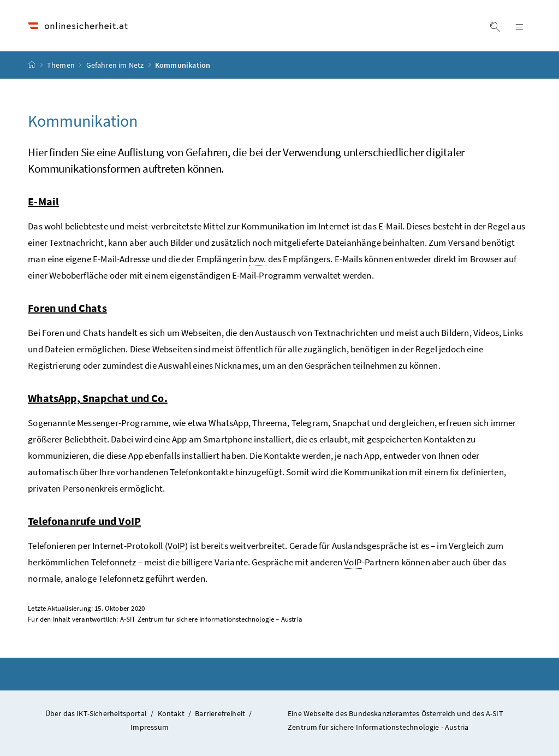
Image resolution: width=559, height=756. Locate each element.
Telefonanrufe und (84, 521)
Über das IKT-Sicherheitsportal (96, 713)
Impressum (150, 727)
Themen (62, 65)
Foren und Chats (67, 308)
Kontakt (171, 713)
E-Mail (43, 201)
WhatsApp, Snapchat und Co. (98, 398)
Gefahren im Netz (116, 65)
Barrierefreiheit (220, 713)
